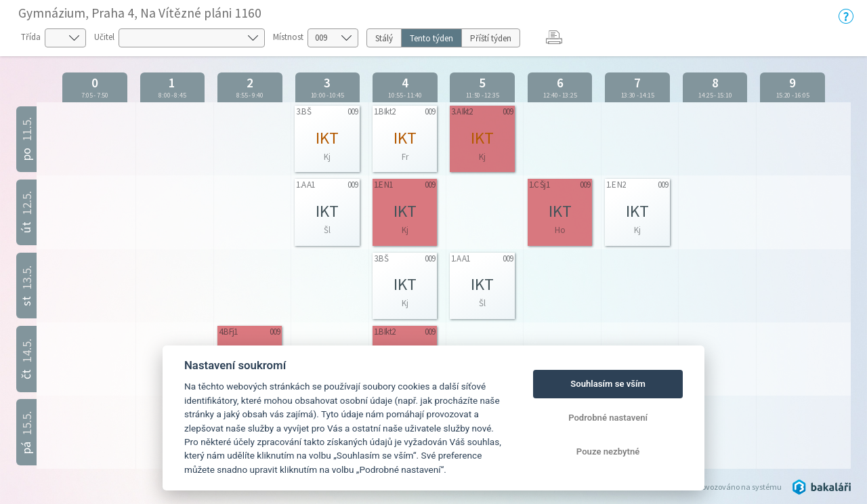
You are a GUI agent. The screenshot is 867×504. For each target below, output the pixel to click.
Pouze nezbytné (608, 451)
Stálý (384, 38)
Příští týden (491, 38)
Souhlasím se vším (608, 384)
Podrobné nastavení (608, 418)
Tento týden (431, 38)
